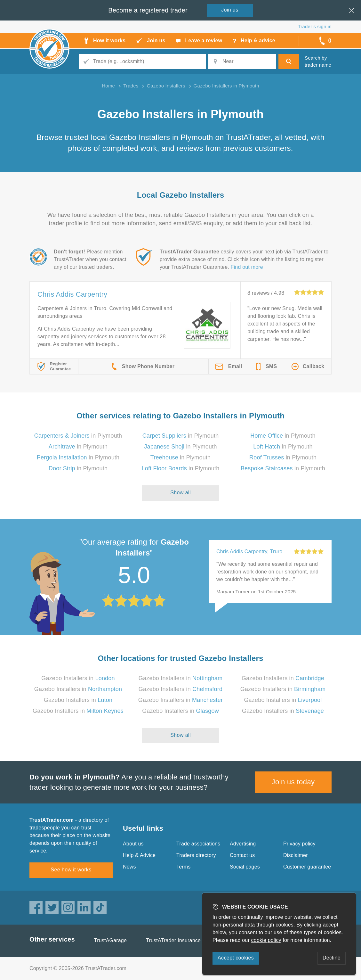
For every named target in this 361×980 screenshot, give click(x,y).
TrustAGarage (110, 940)
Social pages (245, 867)
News (129, 867)
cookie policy (266, 940)
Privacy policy (299, 844)
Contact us (242, 855)
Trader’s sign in (315, 26)
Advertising (243, 844)
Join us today (293, 782)
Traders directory (196, 855)
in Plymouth (78, 436)
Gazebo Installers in (78, 678)
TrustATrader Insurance (173, 940)
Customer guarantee (307, 867)
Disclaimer (296, 855)
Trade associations (198, 844)
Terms (184, 867)
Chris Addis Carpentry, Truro (249, 552)
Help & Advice (139, 855)
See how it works (71, 870)
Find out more (247, 267)
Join (230, 10)
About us (133, 844)
